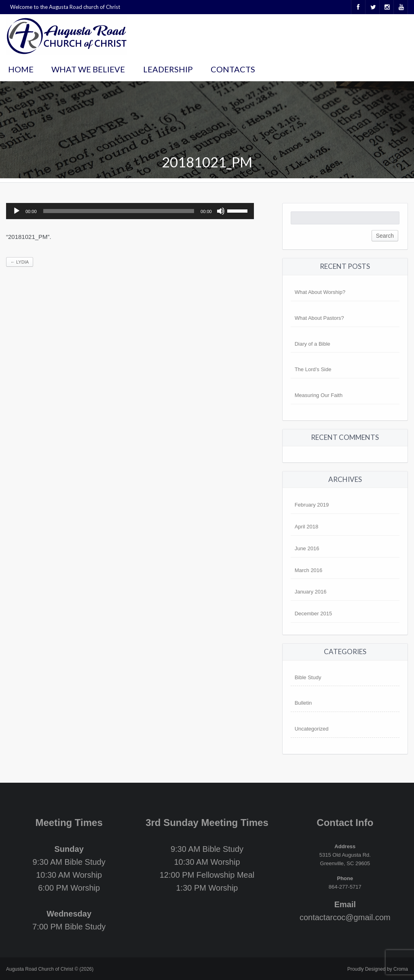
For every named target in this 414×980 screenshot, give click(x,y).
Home (21, 69)
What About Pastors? (319, 318)
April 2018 (307, 527)
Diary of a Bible (313, 344)
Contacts (233, 69)
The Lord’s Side (313, 369)
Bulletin (303, 703)
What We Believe (88, 69)
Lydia (20, 262)
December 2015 (314, 614)
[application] (130, 211)
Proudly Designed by (378, 969)
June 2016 (307, 548)
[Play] (17, 211)
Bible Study (308, 677)
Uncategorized (312, 729)
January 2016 (311, 592)
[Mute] (221, 211)
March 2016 (309, 570)
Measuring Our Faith (319, 395)
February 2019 (312, 505)
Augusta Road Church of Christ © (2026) (50, 969)
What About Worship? (320, 292)
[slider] (119, 211)
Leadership (168, 69)
